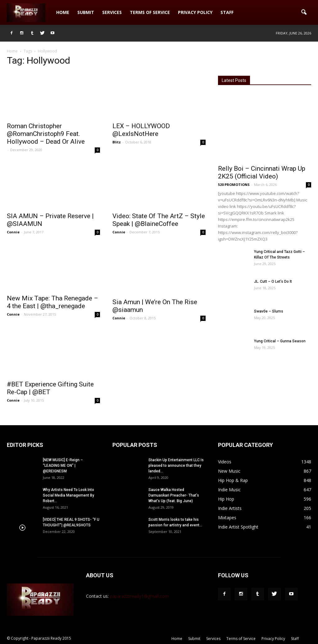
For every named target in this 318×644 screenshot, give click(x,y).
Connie (13, 232)
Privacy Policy (195, 12)
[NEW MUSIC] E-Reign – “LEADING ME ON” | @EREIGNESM (63, 466)
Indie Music (229, 490)
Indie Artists (230, 508)
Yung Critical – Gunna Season (280, 341)
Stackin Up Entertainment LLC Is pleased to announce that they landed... (176, 466)
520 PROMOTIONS (234, 185)
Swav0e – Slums (269, 311)
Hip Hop (226, 499)
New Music (229, 471)
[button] (304, 12)
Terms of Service (150, 12)
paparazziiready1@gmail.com (139, 596)
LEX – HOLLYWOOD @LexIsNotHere (141, 130)
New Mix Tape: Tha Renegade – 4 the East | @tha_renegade (52, 302)
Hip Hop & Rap (233, 480)
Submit (86, 12)
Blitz (117, 142)
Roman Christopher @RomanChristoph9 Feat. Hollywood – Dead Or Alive (46, 134)
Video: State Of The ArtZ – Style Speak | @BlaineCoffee (159, 220)
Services (112, 12)
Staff (227, 12)
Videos (225, 462)
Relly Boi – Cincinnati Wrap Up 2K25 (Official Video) (262, 172)
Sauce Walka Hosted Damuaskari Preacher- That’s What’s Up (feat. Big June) (174, 495)
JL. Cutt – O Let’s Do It (273, 281)
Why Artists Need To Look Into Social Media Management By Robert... (68, 495)
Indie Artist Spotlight (238, 527)
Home (63, 12)
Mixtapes (227, 518)
